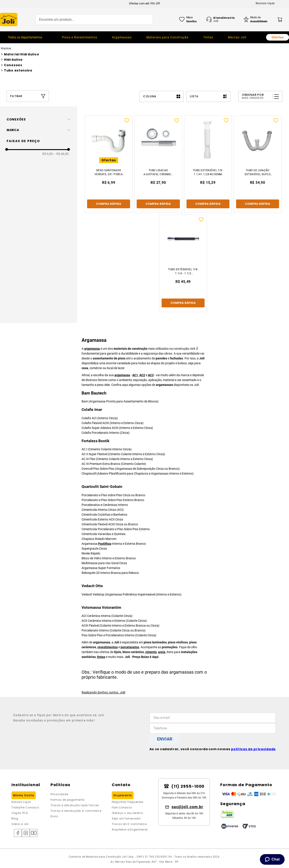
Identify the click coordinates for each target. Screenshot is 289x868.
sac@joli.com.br (187, 807)
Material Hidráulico (21, 54)
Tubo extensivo (18, 70)
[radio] (162, 96)
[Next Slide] (215, 4)
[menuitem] (80, 37)
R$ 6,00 (48, 154)
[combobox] (94, 19)
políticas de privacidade (253, 749)
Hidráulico (13, 60)
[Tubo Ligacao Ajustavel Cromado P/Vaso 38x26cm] (158, 164)
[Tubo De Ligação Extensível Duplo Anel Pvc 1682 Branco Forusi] (258, 164)
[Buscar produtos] (145, 19)
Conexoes (13, 65)
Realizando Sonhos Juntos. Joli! (103, 692)
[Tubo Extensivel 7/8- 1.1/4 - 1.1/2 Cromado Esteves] (183, 263)
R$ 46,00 (61, 154)
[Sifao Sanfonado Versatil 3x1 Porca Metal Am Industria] (109, 164)
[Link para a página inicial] (144, 48)
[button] (40, 119)
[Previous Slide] (74, 4)
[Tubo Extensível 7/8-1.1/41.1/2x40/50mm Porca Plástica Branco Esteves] (208, 164)
